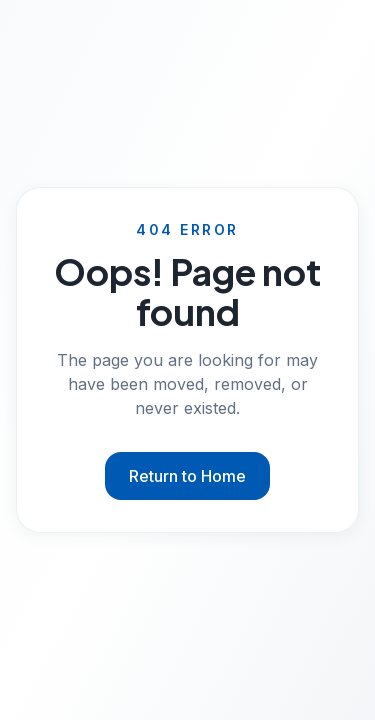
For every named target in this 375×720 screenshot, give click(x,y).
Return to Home (187, 476)
